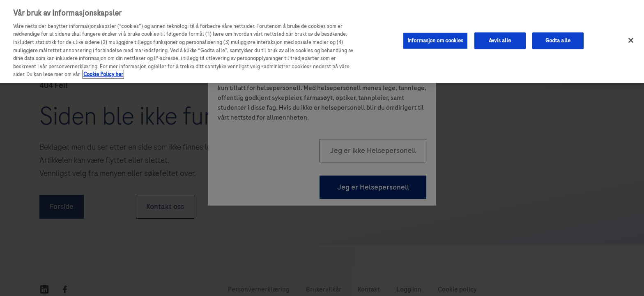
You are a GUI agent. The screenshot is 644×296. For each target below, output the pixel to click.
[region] (322, 42)
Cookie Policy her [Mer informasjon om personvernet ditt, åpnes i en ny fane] (103, 74)
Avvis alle (500, 40)
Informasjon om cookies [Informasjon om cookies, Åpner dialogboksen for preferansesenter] (435, 40)
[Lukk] (631, 40)
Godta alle (558, 40)
